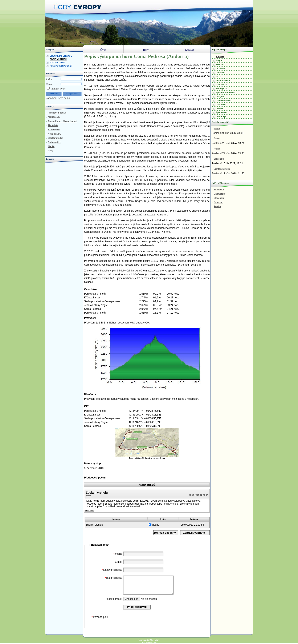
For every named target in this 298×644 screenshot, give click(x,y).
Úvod (103, 50)
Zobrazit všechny (165, 533)
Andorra (220, 57)
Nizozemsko (222, 85)
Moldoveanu (54, 117)
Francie (220, 65)
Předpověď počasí (61, 66)
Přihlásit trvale (58, 89)
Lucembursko (223, 81)
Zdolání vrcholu (94, 525)
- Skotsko (221, 105)
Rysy (50, 151)
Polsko (217, 206)
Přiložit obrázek (113, 599)
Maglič (51, 146)
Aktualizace (54, 130)
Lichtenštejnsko (222, 169)
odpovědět (89, 511)
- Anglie (220, 97)
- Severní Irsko (223, 101)
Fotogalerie (57, 63)
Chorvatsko (220, 194)
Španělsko (221, 113)
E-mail (118, 562)
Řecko (217, 139)
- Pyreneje (221, 117)
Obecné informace (61, 56)
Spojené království (225, 93)
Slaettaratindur (55, 138)
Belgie (219, 61)
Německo (219, 202)
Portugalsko (222, 89)
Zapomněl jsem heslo (58, 98)
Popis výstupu (58, 59)
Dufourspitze (54, 142)
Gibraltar (220, 73)
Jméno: (50, 79)
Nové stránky (55, 134)
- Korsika (221, 69)
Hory (146, 50)
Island (217, 149)
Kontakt (189, 50)
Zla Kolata (53, 125)
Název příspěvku (112, 570)
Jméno (117, 554)
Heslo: (49, 84)
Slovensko (219, 159)
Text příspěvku (113, 578)
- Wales (220, 109)
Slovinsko (219, 190)
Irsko (219, 77)
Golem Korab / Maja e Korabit (63, 121)
